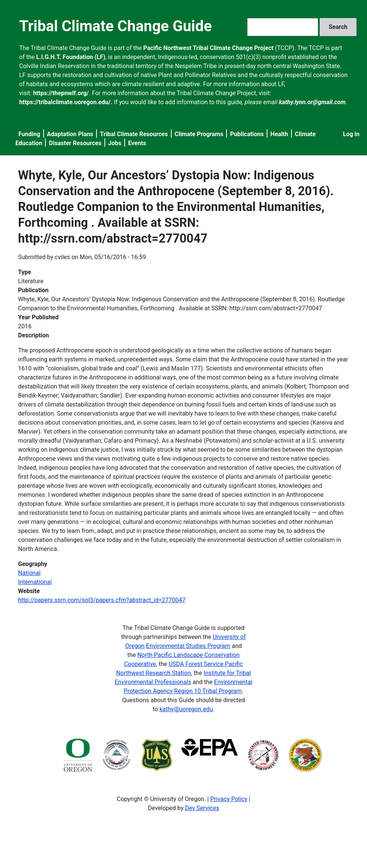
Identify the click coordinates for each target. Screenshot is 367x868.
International (35, 582)
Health (279, 134)
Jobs (115, 143)
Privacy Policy (229, 799)
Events (137, 143)
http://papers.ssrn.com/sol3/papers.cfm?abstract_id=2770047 (102, 600)
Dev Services (202, 808)
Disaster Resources (75, 143)
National (29, 573)
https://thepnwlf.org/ (61, 93)
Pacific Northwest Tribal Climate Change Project (208, 48)
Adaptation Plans (70, 134)
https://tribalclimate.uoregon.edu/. (66, 102)
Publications (247, 134)
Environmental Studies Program (188, 646)
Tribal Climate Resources (134, 134)
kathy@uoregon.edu (186, 709)
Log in (351, 134)
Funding (29, 134)
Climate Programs (199, 134)
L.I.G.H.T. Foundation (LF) (71, 57)
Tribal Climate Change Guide (116, 26)
